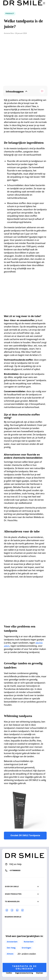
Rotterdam (29, 942)
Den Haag (11, 948)
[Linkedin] (17, 910)
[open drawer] (44, 3)
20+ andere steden (27, 954)
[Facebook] (12, 910)
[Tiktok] (22, 910)
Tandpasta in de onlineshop (24, 967)
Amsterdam (12, 942)
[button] (22, 887)
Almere (10, 954)
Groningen (26, 948)
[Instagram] (7, 910)
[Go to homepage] (23, 3)
